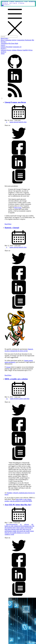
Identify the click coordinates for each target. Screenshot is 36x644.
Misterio (20, 50)
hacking (30, 528)
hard (6, 529)
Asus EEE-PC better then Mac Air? (18, 505)
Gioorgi (8, 367)
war (26, 533)
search (21, 531)
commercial (17, 526)
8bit (33, 40)
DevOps (4, 42)
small (28, 531)
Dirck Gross (18, 208)
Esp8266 (25, 50)
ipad (25, 399)
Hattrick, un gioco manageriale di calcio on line (19, 350)
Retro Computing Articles (9, 40)
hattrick (21, 122)
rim (18, 531)
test (11, 533)
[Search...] (9, 37)
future (18, 528)
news (28, 529)
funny (14, 528)
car (9, 526)
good (26, 528)
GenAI (3, 45)
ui (22, 533)
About (3, 53)
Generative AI (17, 47)
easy (31, 526)
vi (24, 533)
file (33, 526)
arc (32, 524)
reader (15, 531)
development (25, 526)
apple (12, 399)
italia (18, 529)
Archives (3, 52)
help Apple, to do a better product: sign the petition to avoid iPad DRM (18, 500)
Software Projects (6, 50)
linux (24, 529)
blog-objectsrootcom (12, 524)
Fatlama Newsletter (7, 47)
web (28, 533)
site (25, 531)
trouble (15, 533)
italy (21, 529)
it (7, 122)
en (7, 399)
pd (30, 529)
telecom (7, 533)
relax (25, 122)
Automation (4, 43)
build (6, 526)
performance (9, 531)
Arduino (14, 50)
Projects (4, 48)
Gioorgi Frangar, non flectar (15, 102)
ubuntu (19, 533)
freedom (16, 399)
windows (8, 534)
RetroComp (5, 38)
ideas (9, 529)
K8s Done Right (13, 43)
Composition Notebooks (24, 40)
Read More (8, 224)
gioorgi (16, 122)
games (12, 122)
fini (6, 528)
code (12, 526)
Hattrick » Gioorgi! (12, 228)
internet (14, 529)
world (12, 534)
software (27, 524)
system (32, 531)
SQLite (30, 50)
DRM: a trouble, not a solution (16, 379)
